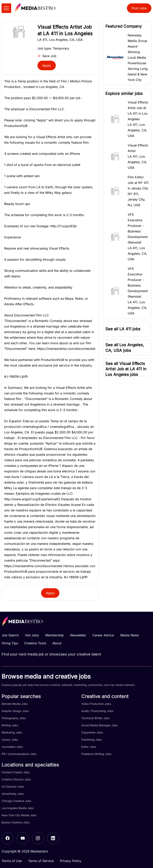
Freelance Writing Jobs (96, 754)
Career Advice (103, 635)
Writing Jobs (10, 725)
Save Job (47, 56)
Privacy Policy (71, 861)
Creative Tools (35, 643)
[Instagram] (38, 838)
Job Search (10, 635)
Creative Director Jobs (16, 779)
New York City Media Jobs (19, 815)
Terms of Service (41, 861)
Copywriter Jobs (92, 732)
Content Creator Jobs (16, 772)
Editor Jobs (89, 747)
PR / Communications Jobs (19, 754)
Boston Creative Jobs (16, 822)
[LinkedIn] (53, 838)
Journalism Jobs (12, 747)
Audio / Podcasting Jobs (97, 711)
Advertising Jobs (13, 794)
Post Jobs (139, 8)
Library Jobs (10, 740)
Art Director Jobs (13, 787)
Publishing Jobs (92, 740)
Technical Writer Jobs (95, 718)
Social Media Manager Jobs (100, 725)
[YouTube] (23, 838)
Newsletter (78, 635)
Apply (47, 65)
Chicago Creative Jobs (16, 801)
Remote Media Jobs (15, 704)
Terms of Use (12, 861)
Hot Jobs (32, 635)
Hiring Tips (10, 643)
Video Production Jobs (96, 704)
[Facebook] (8, 838)
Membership (54, 635)
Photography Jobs (14, 718)
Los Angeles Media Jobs (18, 808)
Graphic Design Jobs (15, 711)
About (57, 643)
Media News (130, 635)
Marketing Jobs (12, 732)
